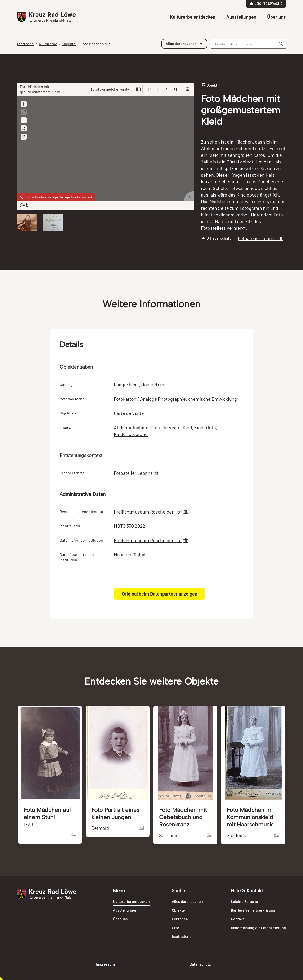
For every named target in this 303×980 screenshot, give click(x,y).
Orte (176, 928)
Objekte (69, 44)
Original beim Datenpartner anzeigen (160, 594)
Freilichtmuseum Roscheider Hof (148, 512)
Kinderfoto (205, 427)
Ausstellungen (241, 17)
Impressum (105, 964)
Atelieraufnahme (131, 427)
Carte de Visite (166, 427)
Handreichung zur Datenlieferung (258, 928)
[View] (187, 89)
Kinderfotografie (131, 434)
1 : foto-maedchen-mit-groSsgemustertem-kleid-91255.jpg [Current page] (112, 89)
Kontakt (237, 919)
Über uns (277, 17)
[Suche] (244, 44)
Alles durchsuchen (187, 901)
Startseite (25, 44)
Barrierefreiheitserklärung (253, 910)
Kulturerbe (48, 44)
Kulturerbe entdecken (193, 17)
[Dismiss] (21, 197)
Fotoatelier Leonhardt (260, 238)
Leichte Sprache (266, 4)
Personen (180, 919)
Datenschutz (200, 964)
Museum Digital (130, 554)
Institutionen (183, 936)
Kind (187, 427)
